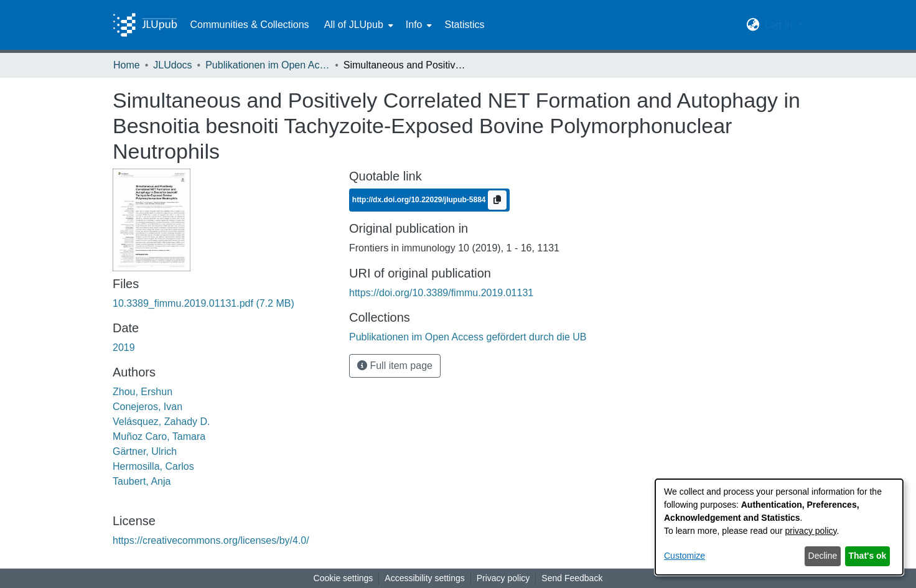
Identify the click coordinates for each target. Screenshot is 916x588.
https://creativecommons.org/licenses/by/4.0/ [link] (211, 540)
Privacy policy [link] (503, 578)
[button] (753, 25)
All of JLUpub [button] (354, 25)
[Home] (145, 25)
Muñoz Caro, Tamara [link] (159, 436)
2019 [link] (124, 348)
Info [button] (414, 25)
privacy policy (811, 531)
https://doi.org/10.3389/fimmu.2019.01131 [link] (441, 293)
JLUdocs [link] (172, 65)
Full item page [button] (395, 366)
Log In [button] (780, 25)
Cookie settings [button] (343, 578)
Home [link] (127, 65)
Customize (685, 556)
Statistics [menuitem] (464, 25)
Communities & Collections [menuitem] (249, 25)
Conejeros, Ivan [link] (147, 407)
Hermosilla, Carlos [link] (153, 466)
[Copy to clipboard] (497, 200)
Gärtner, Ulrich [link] (145, 451)
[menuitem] (358, 25)
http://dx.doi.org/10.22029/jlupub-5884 (420, 200)
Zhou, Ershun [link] (143, 392)
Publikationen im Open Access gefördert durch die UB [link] (268, 65)
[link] (203, 303)
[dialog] (779, 527)
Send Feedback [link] (572, 578)
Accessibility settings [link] (424, 578)
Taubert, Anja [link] (142, 481)
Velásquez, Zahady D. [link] (161, 422)
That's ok (868, 556)
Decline (823, 556)
